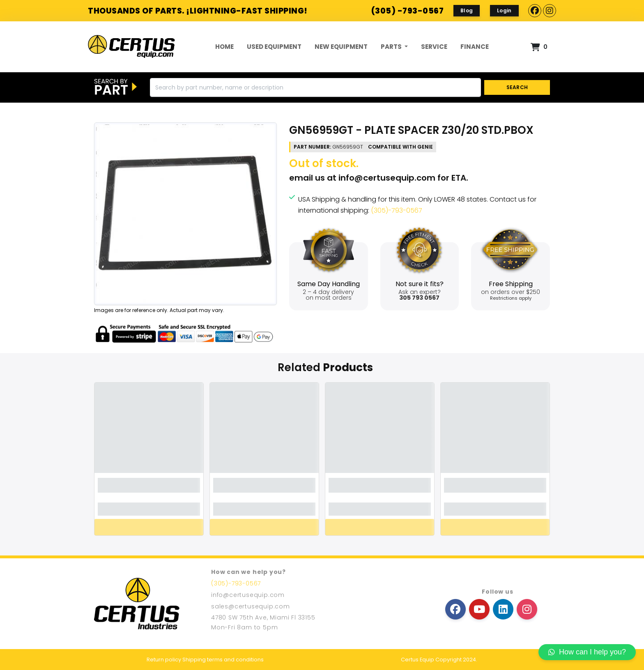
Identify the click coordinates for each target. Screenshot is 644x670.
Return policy (164, 660)
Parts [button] (392, 47)
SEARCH (517, 87)
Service (434, 47)
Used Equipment (274, 47)
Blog (467, 10)
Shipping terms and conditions (223, 660)
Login (504, 10)
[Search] (315, 87)
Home (224, 47)
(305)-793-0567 (397, 210)
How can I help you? (587, 652)
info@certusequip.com (387, 178)
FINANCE (475, 47)
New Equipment (341, 47)
